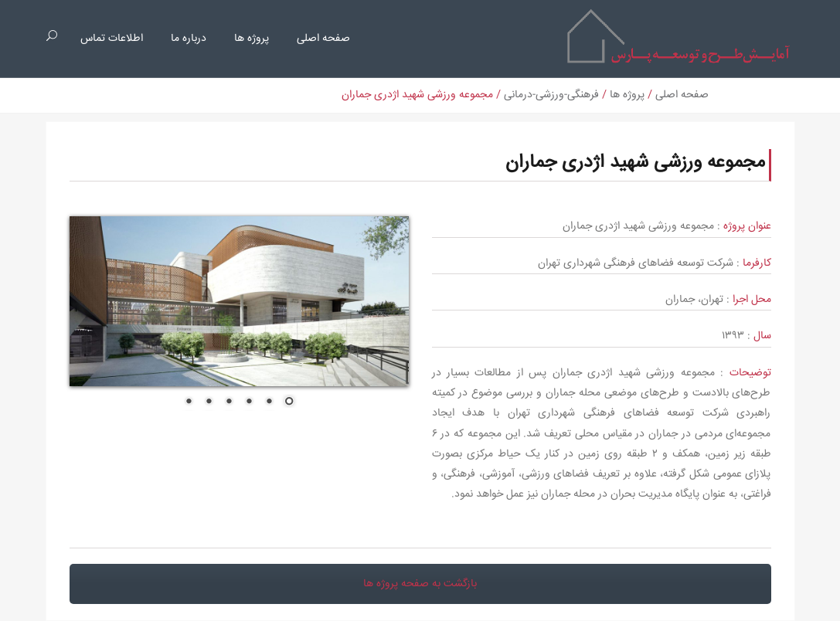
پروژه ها (252, 39)
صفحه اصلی (323, 39)
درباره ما (189, 39)
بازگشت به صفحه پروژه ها (420, 584)
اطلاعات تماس (112, 39)
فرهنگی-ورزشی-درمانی (551, 95)
